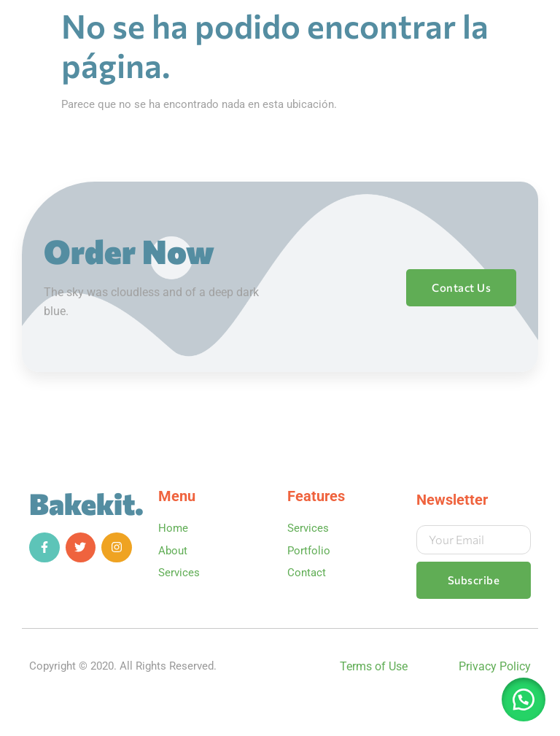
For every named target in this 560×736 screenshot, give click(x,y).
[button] (524, 700)
